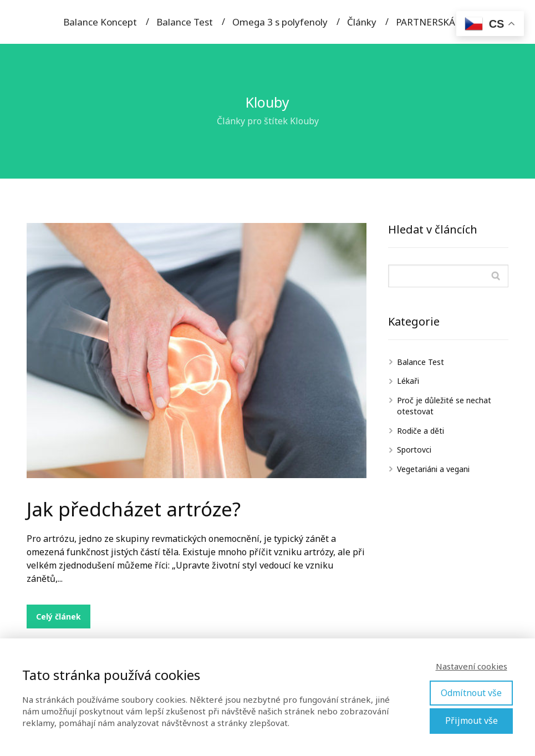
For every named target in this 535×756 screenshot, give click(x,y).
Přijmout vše (472, 721)
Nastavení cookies (472, 666)
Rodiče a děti (421, 431)
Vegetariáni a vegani (433, 469)
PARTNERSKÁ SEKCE (441, 22)
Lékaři (408, 381)
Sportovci (414, 450)
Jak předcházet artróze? (134, 509)
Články (362, 22)
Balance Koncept (100, 22)
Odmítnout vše (471, 693)
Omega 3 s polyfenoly (280, 22)
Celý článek (58, 617)
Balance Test (185, 22)
